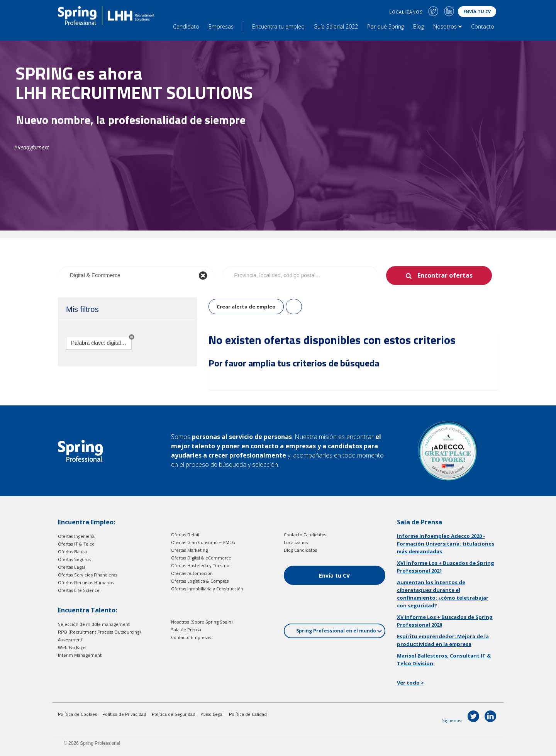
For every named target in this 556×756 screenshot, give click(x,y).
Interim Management (80, 655)
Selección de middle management (94, 624)
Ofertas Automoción (192, 573)
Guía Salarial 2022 (336, 26)
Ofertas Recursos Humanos (86, 582)
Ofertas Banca (72, 552)
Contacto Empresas (191, 637)
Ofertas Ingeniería (76, 536)
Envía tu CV (477, 11)
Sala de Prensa (186, 630)
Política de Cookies (77, 714)
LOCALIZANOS (406, 12)
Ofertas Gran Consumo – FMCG (203, 542)
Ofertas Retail (185, 535)
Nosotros (448, 26)
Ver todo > (410, 683)
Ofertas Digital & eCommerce (201, 558)
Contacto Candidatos (305, 535)
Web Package (72, 647)
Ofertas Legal (71, 567)
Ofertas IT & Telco (76, 544)
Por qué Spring (386, 26)
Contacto (483, 26)
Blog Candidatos (300, 550)
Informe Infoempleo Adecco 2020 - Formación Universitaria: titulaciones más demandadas (446, 544)
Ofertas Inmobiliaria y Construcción (207, 589)
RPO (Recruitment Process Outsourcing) (99, 632)
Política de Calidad (248, 714)
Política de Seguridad (174, 714)
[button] (132, 337)
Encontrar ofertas (445, 275)
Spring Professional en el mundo (339, 631)
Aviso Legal (212, 714)
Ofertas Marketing (189, 550)
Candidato (186, 26)
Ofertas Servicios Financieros (88, 575)
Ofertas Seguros (74, 559)
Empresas (221, 26)
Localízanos (296, 542)
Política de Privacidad (124, 714)
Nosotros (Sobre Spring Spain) (202, 622)
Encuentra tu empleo (278, 26)
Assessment (70, 640)
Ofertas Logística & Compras (200, 581)
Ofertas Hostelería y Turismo (200, 565)
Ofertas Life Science (79, 590)
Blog (419, 26)
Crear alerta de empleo (246, 307)
